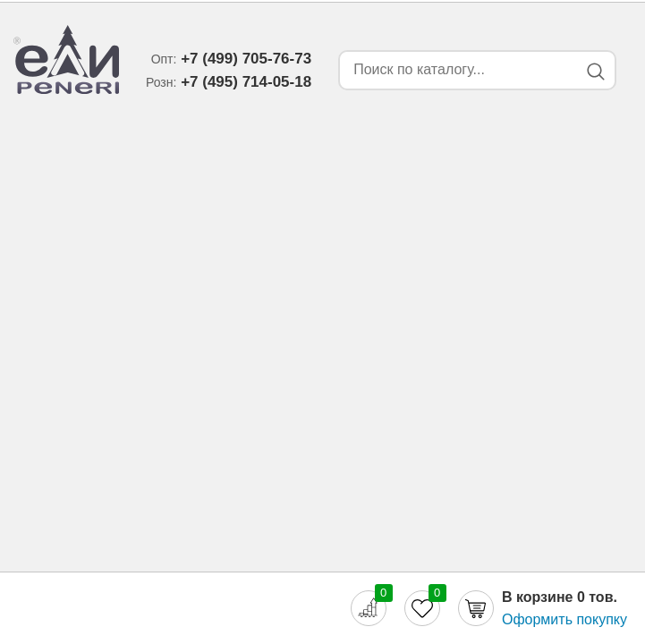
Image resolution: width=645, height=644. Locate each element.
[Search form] (455, 70)
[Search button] (595, 71)
